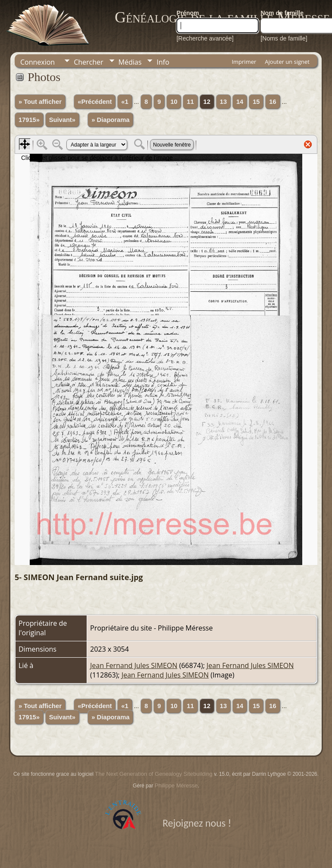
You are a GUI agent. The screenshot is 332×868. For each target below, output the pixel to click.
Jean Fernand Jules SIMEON (134, 665)
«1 (125, 102)
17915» (29, 120)
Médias (130, 62)
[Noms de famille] (284, 38)
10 (174, 102)
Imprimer (244, 62)
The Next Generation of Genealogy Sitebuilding (153, 774)
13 (223, 102)
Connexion (38, 62)
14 (240, 102)
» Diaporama (110, 120)
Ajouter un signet (287, 62)
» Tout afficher (40, 102)
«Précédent (95, 102)
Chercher (88, 62)
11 (190, 102)
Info (163, 62)
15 (256, 102)
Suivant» (62, 120)
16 (272, 102)
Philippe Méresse (176, 785)
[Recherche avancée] (205, 38)
